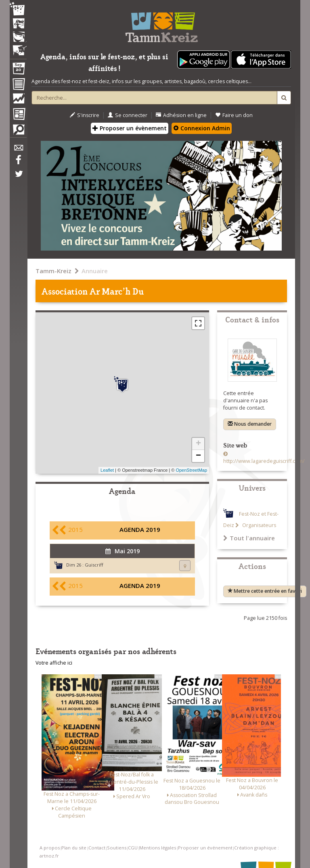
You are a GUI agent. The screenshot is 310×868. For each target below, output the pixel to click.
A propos (50, 848)
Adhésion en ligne (181, 115)
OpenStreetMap (191, 470)
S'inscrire (85, 115)
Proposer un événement (205, 848)
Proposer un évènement (130, 128)
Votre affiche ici (54, 663)
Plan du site (74, 848)
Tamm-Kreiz (53, 271)
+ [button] (198, 444)
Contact (97, 848)
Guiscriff (94, 565)
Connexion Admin (202, 128)
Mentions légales (158, 848)
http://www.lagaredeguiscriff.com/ (264, 461)
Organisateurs (259, 525)
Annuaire (95, 271)
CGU (133, 848)
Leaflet (107, 470)
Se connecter (128, 115)
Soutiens (117, 848)
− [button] (198, 456)
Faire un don (234, 115)
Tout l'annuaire (249, 538)
